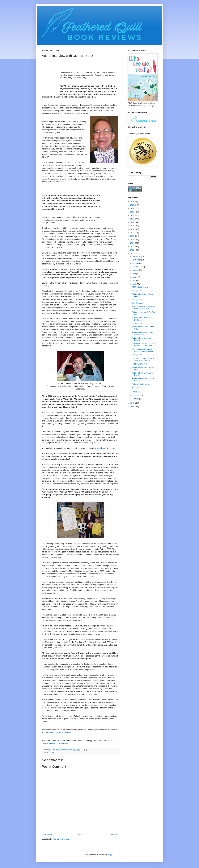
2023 (133, 212)
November (137, 260)
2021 (133, 219)
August (136, 270)
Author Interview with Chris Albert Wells (143, 333)
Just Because (137, 303)
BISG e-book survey (140, 287)
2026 (133, 202)
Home (81, 835)
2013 (133, 247)
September (137, 267)
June (135, 277)
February (136, 395)
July (134, 274)
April (134, 284)
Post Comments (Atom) (62, 839)
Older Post (114, 835)
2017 (133, 233)
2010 (133, 403)
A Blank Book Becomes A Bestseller (142, 319)
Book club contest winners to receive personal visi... (143, 308)
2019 (133, 226)
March (135, 392)
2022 (133, 215)
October (136, 263)
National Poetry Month (141, 384)
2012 (133, 250)
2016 (133, 236)
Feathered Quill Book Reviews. (58, 732)
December (137, 256)
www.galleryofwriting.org (105, 448)
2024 (133, 208)
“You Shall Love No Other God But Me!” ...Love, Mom (144, 345)
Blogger (110, 855)
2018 (133, 229)
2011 (133, 253)
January (136, 399)
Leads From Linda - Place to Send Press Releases (143, 359)
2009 (133, 407)
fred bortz (52, 752)
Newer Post (47, 835)
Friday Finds (137, 291)
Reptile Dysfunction (140, 364)
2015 (133, 240)
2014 (133, 243)
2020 (133, 222)
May (134, 281)
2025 (133, 205)
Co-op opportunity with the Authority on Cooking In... (143, 350)
